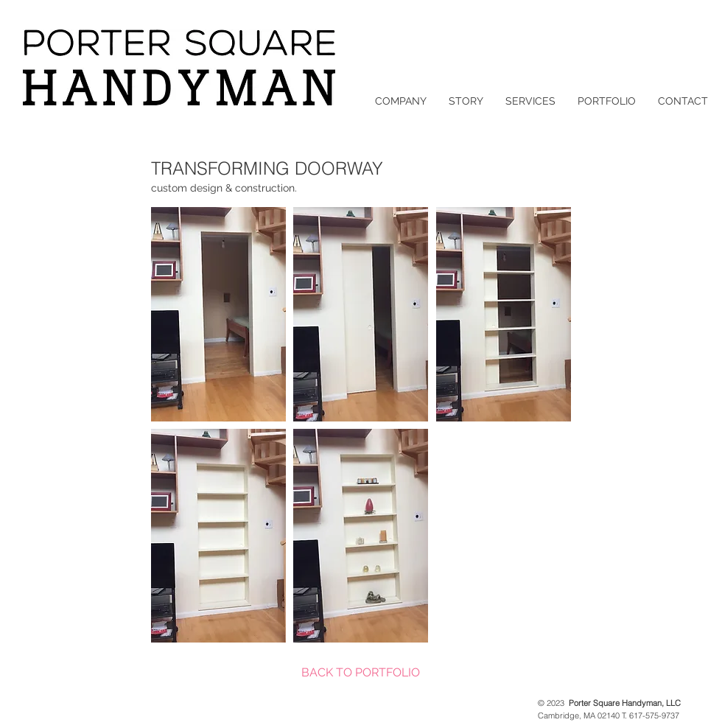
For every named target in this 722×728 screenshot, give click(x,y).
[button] (218, 314)
